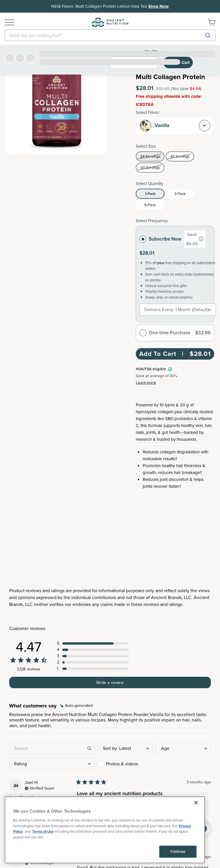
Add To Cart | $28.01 (175, 354)
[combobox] (110, 35)
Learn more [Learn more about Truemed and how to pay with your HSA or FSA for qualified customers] (146, 383)
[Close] (196, 828)
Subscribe (110, 687)
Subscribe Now (160, 239)
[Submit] (208, 35)
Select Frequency (152, 221)
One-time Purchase (165, 333)
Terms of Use (43, 857)
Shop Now (158, 6)
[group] (201, 239)
